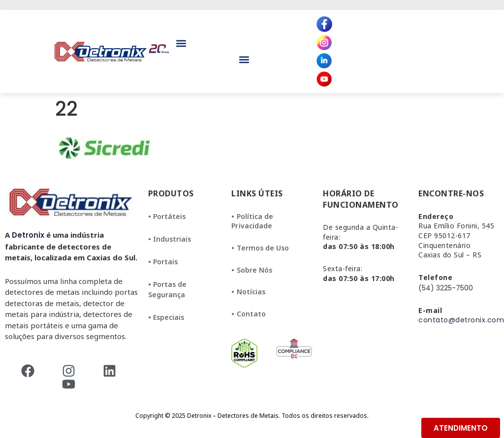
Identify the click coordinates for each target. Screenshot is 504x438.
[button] (181, 44)
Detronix (28, 235)
